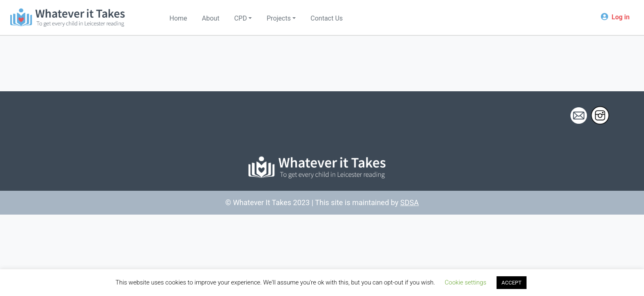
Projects (279, 18)
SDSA (410, 202)
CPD (240, 18)
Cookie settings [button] (466, 282)
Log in (621, 17)
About (211, 18)
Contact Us (327, 18)
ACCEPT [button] (512, 283)
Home (178, 18)
